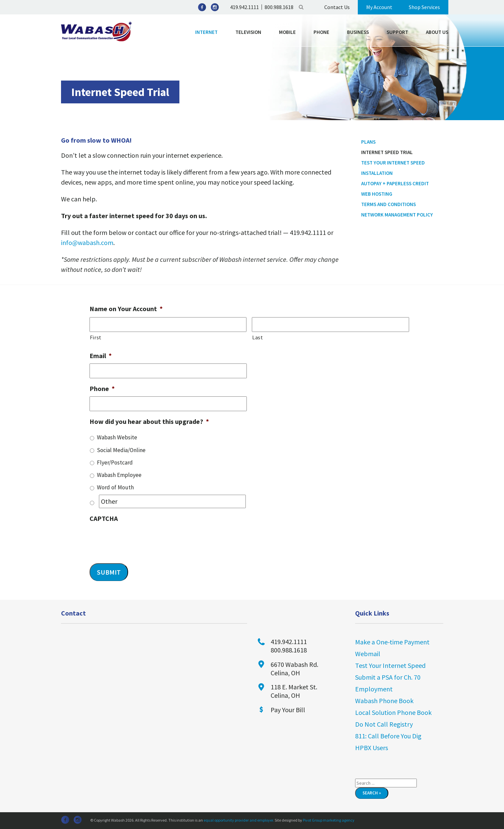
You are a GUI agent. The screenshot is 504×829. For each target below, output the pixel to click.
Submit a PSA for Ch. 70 (388, 677)
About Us (437, 32)
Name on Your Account (126, 309)
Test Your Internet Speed (393, 163)
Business (358, 32)
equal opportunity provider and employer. (239, 820)
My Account (379, 7)
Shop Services (424, 7)
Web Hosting (377, 194)
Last (258, 337)
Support (397, 32)
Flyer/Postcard (115, 462)
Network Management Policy (397, 215)
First (96, 337)
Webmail (368, 654)
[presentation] (141, 539)
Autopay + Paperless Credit (395, 183)
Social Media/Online (121, 450)
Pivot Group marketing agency (329, 820)
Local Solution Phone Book (393, 712)
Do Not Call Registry (384, 724)
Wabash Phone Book (384, 701)
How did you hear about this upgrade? (149, 421)
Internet (206, 32)
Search (301, 7)
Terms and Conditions (388, 204)
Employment (374, 689)
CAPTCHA (104, 518)
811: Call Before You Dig (388, 736)
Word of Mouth (115, 487)
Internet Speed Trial (387, 152)
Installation (377, 173)
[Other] (173, 501)
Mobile (287, 32)
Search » (372, 793)
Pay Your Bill (288, 710)
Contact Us (337, 7)
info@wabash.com (87, 242)
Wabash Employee (119, 475)
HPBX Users (372, 748)
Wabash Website (117, 437)
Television (248, 32)
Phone (321, 32)
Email (101, 356)
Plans (368, 142)
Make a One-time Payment (392, 642)
